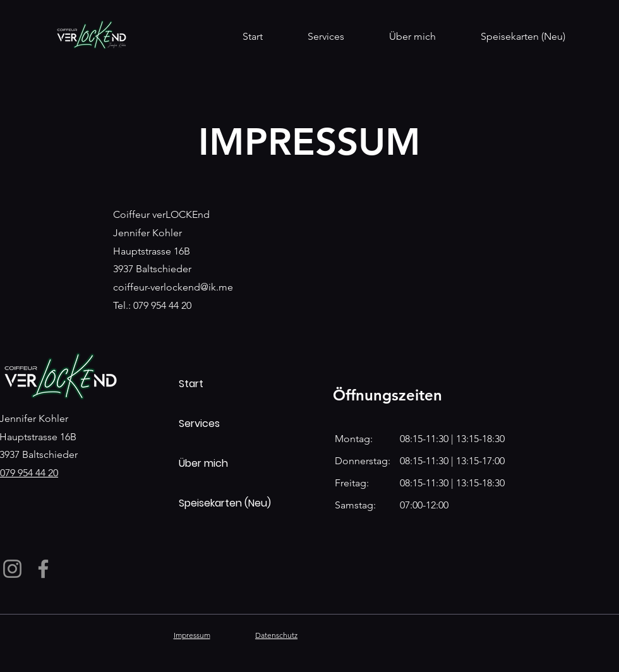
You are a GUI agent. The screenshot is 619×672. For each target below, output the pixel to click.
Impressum (192, 635)
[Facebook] (43, 569)
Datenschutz (276, 635)
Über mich (203, 463)
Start (191, 384)
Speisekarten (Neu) (223, 503)
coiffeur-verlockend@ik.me (173, 287)
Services (199, 423)
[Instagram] (12, 569)
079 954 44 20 (29, 473)
